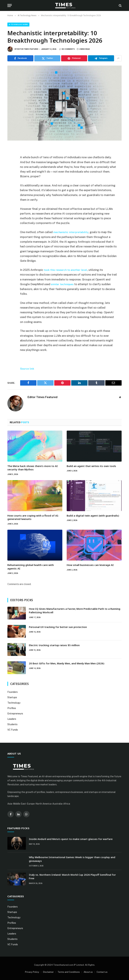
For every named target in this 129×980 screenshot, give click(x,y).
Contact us (102, 972)
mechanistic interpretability (71, 232)
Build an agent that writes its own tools (91, 466)
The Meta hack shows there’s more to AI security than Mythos (33, 467)
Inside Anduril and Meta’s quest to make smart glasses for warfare (71, 839)
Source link (27, 368)
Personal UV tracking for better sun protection (58, 627)
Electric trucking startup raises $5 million (54, 645)
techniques (67, 284)
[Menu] (10, 5)
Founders (13, 692)
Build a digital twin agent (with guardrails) (93, 515)
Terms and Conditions (69, 972)
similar (55, 284)
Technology (14, 702)
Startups (12, 697)
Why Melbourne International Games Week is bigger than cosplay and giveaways (72, 859)
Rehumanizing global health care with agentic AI (31, 566)
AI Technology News (18, 25)
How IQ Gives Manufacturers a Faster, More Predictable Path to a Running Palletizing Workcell (75, 610)
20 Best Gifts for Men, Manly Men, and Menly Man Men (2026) (67, 663)
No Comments (67, 49)
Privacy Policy (32, 972)
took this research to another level (66, 270)
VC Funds (13, 729)
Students (12, 724)
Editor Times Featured (28, 49)
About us (88, 972)
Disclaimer (48, 972)
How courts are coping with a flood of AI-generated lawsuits (33, 517)
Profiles (12, 708)
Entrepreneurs (15, 713)
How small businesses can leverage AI (90, 565)
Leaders (12, 719)
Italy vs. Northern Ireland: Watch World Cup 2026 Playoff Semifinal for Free (72, 876)
